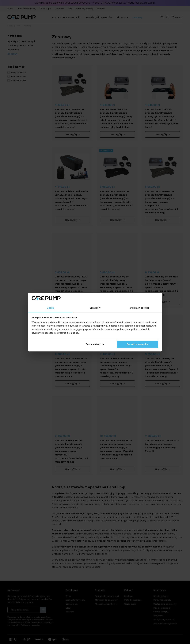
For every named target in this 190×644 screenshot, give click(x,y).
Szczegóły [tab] (95, 308)
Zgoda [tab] (50, 308)
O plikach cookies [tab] (139, 308)
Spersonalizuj (95, 344)
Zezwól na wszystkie (137, 344)
